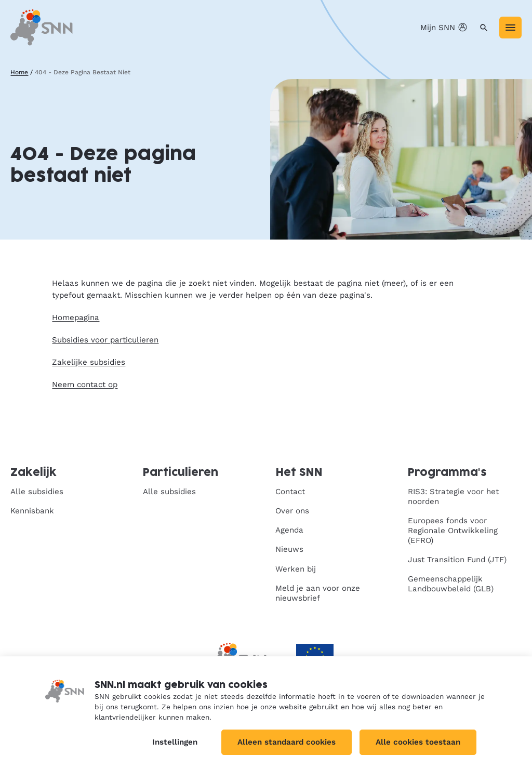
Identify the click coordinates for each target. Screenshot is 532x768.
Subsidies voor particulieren (105, 340)
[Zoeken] (484, 28)
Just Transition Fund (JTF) (457, 560)
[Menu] (510, 28)
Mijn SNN (445, 28)
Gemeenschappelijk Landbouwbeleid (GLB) (451, 584)
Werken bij (296, 569)
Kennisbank (32, 511)
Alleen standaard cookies (287, 742)
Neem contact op (85, 385)
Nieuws (289, 549)
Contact (290, 492)
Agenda (289, 530)
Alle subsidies (37, 492)
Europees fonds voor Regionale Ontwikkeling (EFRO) (453, 531)
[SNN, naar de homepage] (42, 27)
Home (19, 72)
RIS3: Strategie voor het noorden (453, 496)
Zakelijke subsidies (89, 362)
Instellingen (175, 742)
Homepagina (76, 317)
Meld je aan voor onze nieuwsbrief (318, 593)
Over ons (292, 511)
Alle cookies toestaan (418, 742)
